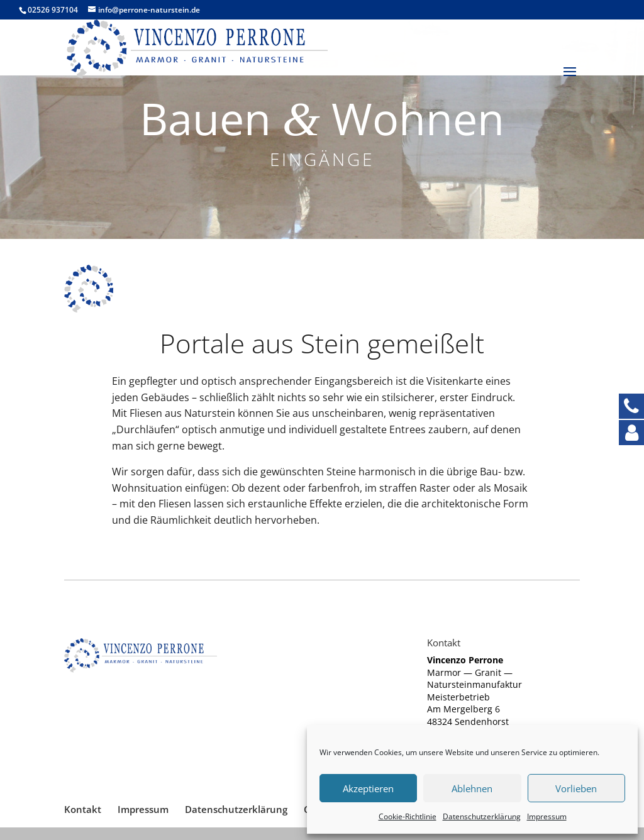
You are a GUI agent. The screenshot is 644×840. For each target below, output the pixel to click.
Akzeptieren (368, 788)
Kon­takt (83, 809)
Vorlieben (576, 788)
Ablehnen (472, 788)
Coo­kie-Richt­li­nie (408, 816)
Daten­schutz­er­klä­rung (482, 816)
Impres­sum (547, 816)
